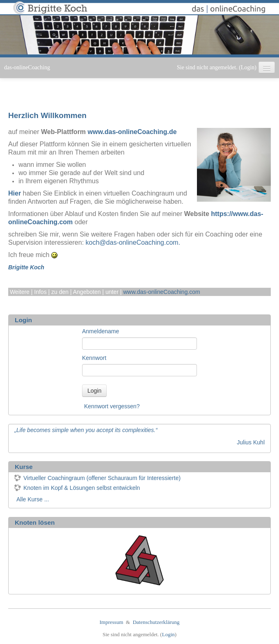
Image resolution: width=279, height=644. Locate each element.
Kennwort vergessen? (112, 406)
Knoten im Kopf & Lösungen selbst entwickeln (77, 488)
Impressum (112, 622)
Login (248, 67)
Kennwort (94, 358)
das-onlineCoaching (27, 67)
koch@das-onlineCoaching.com (132, 242)
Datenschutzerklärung (156, 622)
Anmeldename (101, 331)
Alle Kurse (30, 499)
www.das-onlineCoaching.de (132, 132)
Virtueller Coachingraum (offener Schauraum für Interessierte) (97, 478)
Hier (15, 193)
